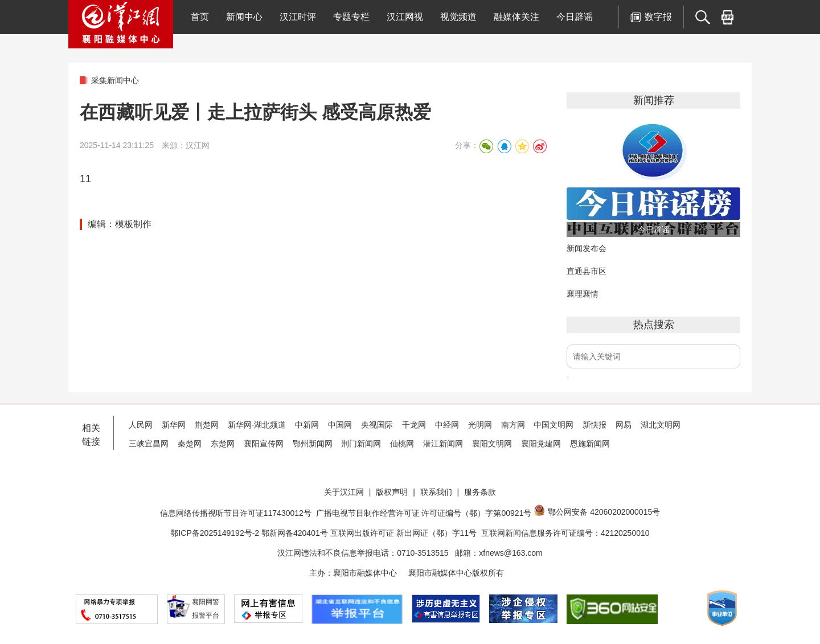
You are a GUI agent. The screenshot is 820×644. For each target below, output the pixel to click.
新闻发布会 (587, 248)
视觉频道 (458, 17)
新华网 (174, 425)
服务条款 (480, 492)
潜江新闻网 (443, 444)
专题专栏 (351, 17)
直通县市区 (587, 271)
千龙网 (414, 425)
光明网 (480, 425)
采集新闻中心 (115, 80)
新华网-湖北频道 (257, 425)
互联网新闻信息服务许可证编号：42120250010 (565, 533)
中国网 (340, 425)
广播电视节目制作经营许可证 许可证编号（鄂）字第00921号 (424, 513)
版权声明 (392, 492)
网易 (624, 425)
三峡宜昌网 (149, 444)
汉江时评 (298, 17)
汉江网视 (405, 17)
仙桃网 (402, 444)
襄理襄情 (583, 294)
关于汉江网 (344, 492)
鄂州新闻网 (313, 444)
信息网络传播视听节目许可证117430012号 (236, 513)
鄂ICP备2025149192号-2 (216, 533)
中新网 (307, 425)
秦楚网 (190, 444)
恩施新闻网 (590, 444)
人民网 (141, 425)
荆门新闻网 (361, 444)
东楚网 (223, 444)
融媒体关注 (516, 17)
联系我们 (436, 492)
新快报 (594, 425)
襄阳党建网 (541, 444)
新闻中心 (244, 17)
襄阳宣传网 (264, 444)
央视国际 (377, 425)
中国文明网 (553, 425)
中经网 (447, 425)
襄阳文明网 (492, 444)
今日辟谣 (575, 17)
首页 (200, 17)
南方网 (513, 425)
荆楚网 (207, 425)
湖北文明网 (661, 425)
